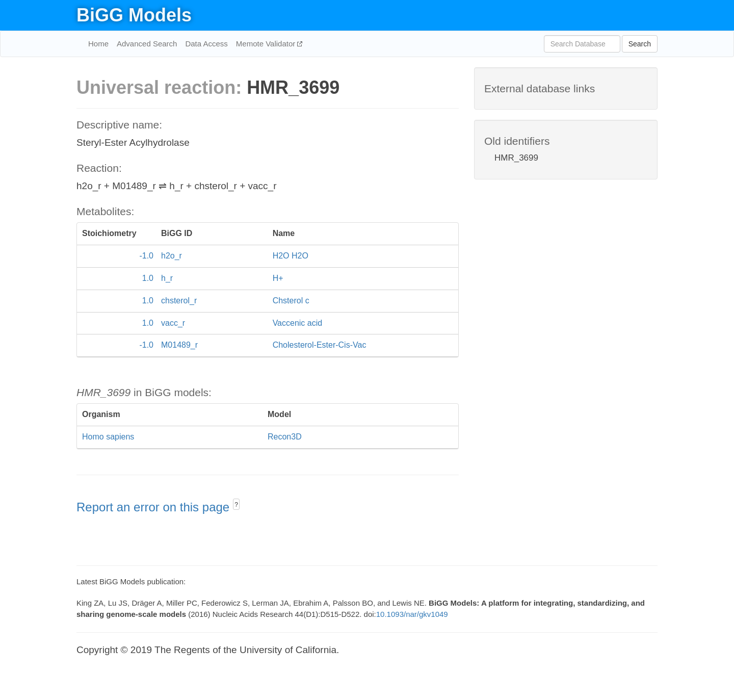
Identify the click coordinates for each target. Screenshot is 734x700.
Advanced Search (147, 44)
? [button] (236, 505)
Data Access (206, 44)
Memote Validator (267, 44)
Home (98, 44)
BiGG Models (134, 15)
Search (640, 44)
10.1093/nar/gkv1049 (412, 614)
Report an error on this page (155, 507)
